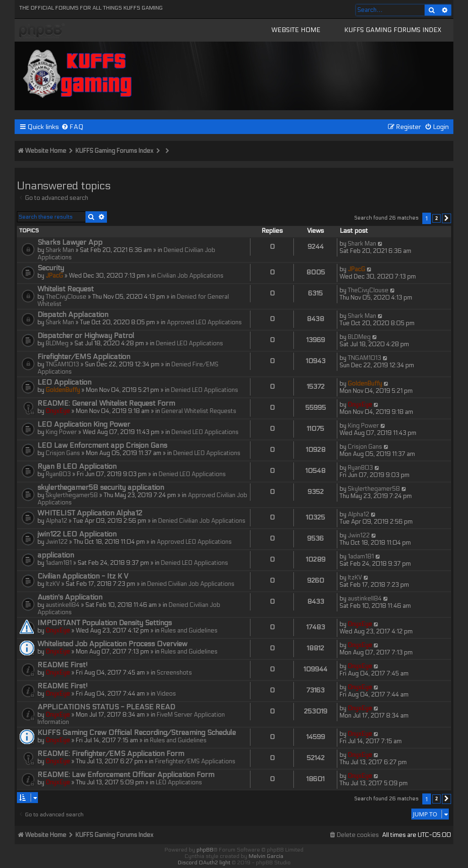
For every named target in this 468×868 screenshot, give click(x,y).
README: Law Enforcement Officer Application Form (126, 775)
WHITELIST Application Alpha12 (90, 513)
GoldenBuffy (63, 390)
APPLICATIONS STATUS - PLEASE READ (106, 707)
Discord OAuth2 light (204, 863)
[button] (447, 219)
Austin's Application (70, 597)
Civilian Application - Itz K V (83, 576)
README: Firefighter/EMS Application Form (111, 754)
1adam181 (59, 563)
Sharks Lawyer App (70, 242)
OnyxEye (58, 411)
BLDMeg (57, 343)
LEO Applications (179, 782)
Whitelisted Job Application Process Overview (112, 644)
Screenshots (174, 673)
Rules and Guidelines (189, 631)
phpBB (205, 850)
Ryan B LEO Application (77, 466)
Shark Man (60, 250)
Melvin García (266, 856)
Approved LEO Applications (204, 322)
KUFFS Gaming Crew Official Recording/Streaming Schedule (137, 733)
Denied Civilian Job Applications (202, 521)
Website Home (296, 30)
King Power (61, 432)
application (56, 555)
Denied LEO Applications (189, 343)
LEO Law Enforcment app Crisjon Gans (102, 445)
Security (51, 268)
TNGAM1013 (62, 364)
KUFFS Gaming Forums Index (393, 30)
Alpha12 (56, 521)
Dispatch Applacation (73, 315)
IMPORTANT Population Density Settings (105, 623)
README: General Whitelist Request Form (106, 403)
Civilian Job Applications (190, 276)
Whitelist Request (66, 289)
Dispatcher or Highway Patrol (86, 336)
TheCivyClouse (66, 297)
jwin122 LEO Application (77, 534)
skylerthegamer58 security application (101, 488)
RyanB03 (58, 474)
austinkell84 (63, 605)
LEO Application (64, 382)
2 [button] (436, 218)
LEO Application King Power (84, 424)
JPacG (54, 276)
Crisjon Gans (63, 453)
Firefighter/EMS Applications (195, 761)
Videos (166, 694)
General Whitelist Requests (199, 411)
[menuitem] (72, 127)
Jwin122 (57, 542)
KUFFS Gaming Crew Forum (42, 31)
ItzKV (53, 584)
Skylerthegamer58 (72, 495)
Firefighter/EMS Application (84, 357)
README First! (63, 665)
